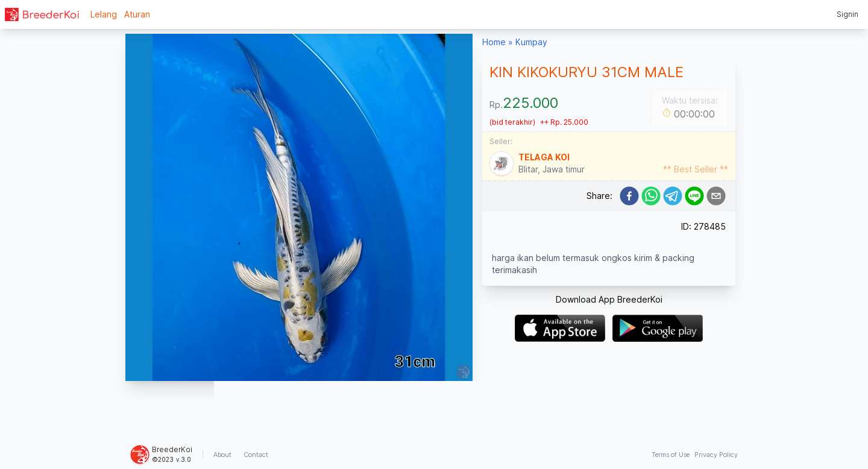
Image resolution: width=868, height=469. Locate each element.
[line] (694, 196)
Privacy (716, 455)
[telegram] (673, 196)
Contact (256, 455)
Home (494, 42)
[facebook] (629, 196)
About (222, 455)
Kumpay (531, 42)
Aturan (137, 14)
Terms (671, 455)
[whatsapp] (651, 196)
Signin (848, 14)
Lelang (104, 14)
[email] (716, 196)
